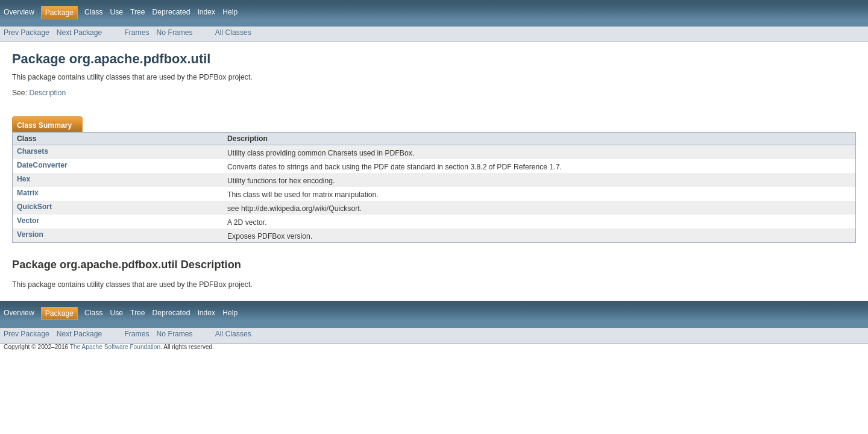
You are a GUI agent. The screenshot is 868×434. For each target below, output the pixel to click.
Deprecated (171, 12)
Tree (138, 12)
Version (30, 234)
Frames (137, 33)
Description (47, 93)
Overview (19, 12)
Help (230, 12)
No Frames (175, 33)
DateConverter (42, 165)
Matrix (28, 193)
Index (206, 12)
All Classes (233, 33)
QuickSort (34, 207)
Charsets (33, 151)
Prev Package (27, 33)
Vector (28, 221)
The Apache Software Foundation (115, 347)
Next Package (80, 33)
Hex (24, 179)
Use (116, 12)
